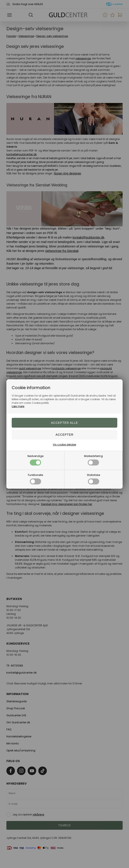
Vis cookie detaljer (64, 445)
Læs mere (18, 406)
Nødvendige (35, 460)
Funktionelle (35, 479)
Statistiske (93, 479)
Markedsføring (93, 460)
